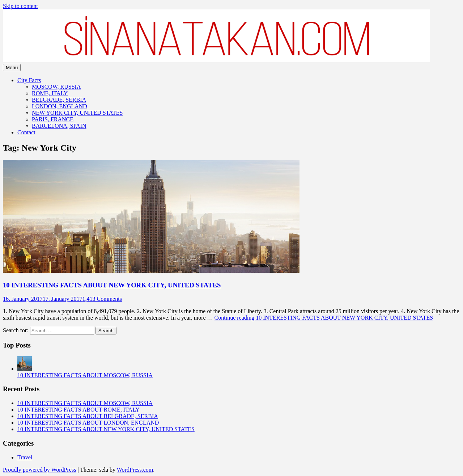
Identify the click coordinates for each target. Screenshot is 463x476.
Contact (26, 132)
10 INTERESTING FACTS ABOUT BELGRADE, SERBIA (88, 416)
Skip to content (20, 6)
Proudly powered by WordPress (39, 470)
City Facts (29, 80)
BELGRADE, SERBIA (59, 100)
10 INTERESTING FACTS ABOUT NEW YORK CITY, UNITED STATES (112, 285)
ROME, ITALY (50, 93)
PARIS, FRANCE (53, 119)
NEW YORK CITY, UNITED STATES (77, 113)
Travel (25, 457)
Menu (12, 68)
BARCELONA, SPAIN (59, 126)
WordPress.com (135, 470)
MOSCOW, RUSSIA (56, 87)
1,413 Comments (102, 299)
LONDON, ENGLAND (60, 106)
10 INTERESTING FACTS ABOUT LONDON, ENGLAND (88, 423)
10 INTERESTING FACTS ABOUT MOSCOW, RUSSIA (85, 375)
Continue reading (324, 318)
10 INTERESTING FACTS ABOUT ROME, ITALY (78, 410)
